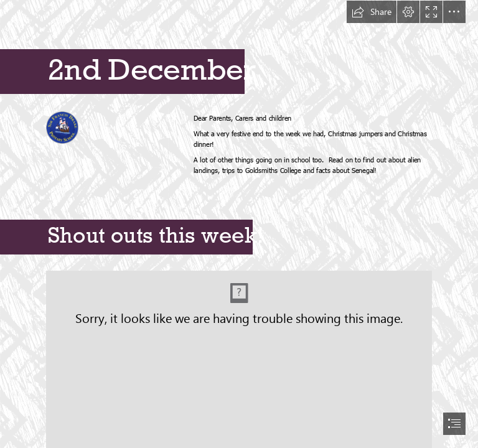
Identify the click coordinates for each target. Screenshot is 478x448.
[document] (239, 224)
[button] (372, 12)
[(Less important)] (62, 127)
